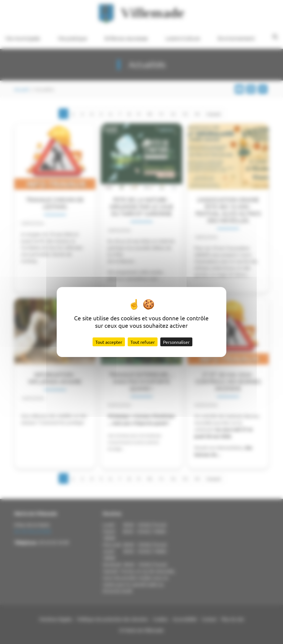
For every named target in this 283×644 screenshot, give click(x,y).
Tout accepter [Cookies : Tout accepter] (109, 342)
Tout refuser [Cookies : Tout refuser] (143, 342)
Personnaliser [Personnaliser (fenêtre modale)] (176, 342)
